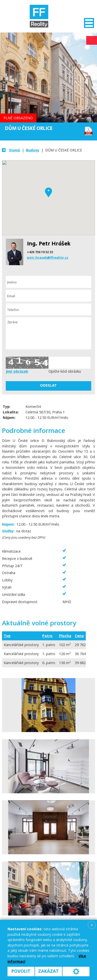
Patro (47, 636)
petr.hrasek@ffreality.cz (48, 257)
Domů (15, 150)
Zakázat (48, 971)
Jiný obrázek (17, 371)
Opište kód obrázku (65, 371)
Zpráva (49, 333)
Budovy (33, 150)
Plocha (65, 636)
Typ (7, 636)
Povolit (21, 971)
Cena (79, 636)
